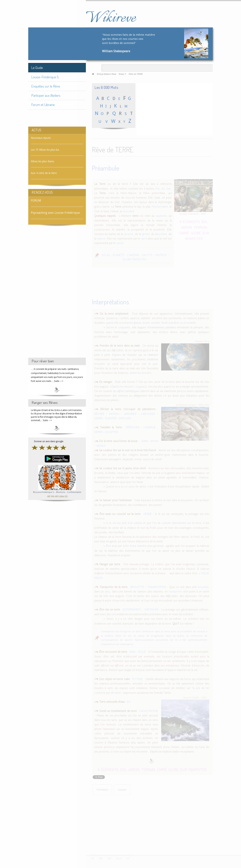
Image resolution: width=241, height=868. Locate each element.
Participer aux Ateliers (46, 95)
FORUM (36, 201)
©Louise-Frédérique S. (44, 492)
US (66, 496)
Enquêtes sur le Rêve (46, 86)
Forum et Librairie (43, 105)
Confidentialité (74, 492)
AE (48, 496)
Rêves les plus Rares (42, 161)
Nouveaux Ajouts (41, 138)
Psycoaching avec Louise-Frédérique (55, 213)
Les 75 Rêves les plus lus (45, 150)
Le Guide (37, 68)
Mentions (61, 492)
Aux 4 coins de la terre (44, 173)
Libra (61, 496)
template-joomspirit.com (240, 841)
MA (52, 496)
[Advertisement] (57, 295)
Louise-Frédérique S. (45, 77)
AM (56, 496)
